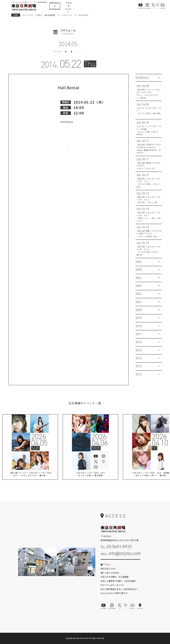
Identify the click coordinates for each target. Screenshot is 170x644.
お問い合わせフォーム (120, 563)
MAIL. (121, 553)
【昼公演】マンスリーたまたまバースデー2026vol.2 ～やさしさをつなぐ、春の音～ (30, 475)
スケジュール (67, 15)
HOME (16, 15)
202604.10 (160, 440)
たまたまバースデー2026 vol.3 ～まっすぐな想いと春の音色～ (90, 475)
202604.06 (100, 440)
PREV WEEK (57, 52)
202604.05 (39, 440)
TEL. (116, 547)
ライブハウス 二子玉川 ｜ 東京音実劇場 (39, 15)
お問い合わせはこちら (69, 152)
